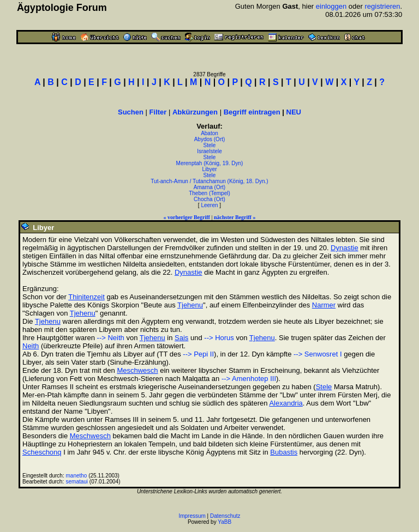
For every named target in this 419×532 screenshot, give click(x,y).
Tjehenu (190, 305)
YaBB (225, 522)
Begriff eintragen (252, 112)
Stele (210, 145)
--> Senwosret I (318, 354)
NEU (294, 112)
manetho (77, 476)
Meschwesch (137, 370)
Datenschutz (225, 516)
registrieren (382, 6)
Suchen (131, 112)
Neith (31, 346)
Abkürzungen (195, 112)
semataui (77, 482)
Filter (158, 112)
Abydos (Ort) (210, 139)
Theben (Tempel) (209, 193)
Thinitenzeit (86, 297)
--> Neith (111, 338)
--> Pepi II (198, 354)
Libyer (209, 169)
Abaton (209, 133)
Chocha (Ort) (209, 199)
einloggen (331, 6)
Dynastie (345, 248)
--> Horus (219, 338)
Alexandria (286, 403)
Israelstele (209, 151)
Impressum (192, 516)
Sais (181, 338)
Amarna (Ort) (209, 187)
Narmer (324, 305)
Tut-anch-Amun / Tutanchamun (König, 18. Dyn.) (209, 181)
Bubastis (284, 452)
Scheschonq (42, 452)
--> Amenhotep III (249, 379)
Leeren (209, 205)
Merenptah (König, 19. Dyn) (210, 163)
